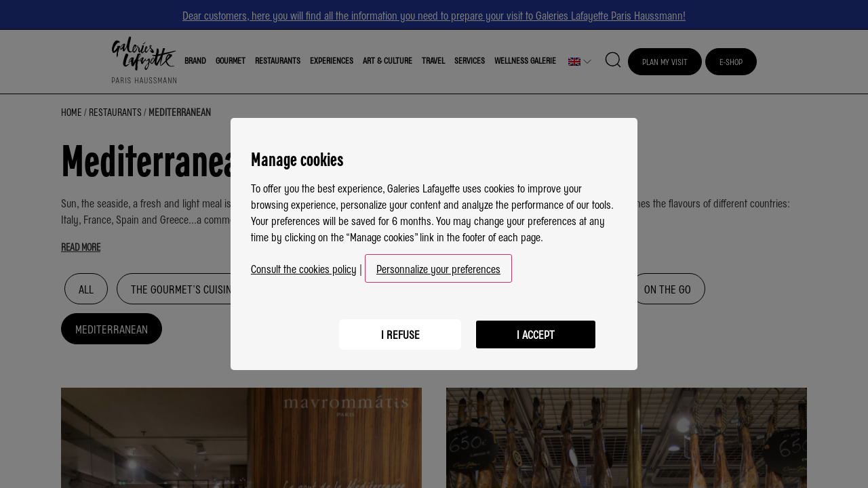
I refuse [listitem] (400, 334)
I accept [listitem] (536, 334)
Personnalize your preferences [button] (438, 268)
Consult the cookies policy (304, 268)
